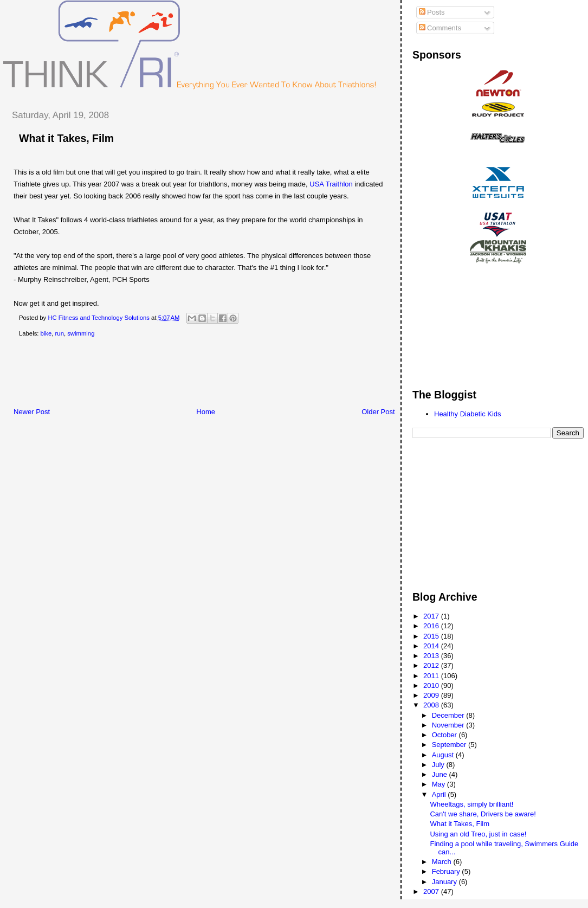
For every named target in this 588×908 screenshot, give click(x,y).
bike (46, 333)
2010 (432, 685)
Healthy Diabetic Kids (468, 414)
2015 (432, 636)
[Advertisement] (200, 375)
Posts (432, 12)
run (60, 333)
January (445, 882)
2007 (432, 891)
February (447, 871)
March (443, 862)
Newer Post (32, 412)
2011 (432, 676)
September (450, 745)
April (440, 794)
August (444, 755)
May (440, 784)
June (441, 774)
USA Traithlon (331, 184)
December (449, 715)
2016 (432, 626)
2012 (432, 665)
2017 (432, 616)
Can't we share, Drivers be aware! (483, 814)
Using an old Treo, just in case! (478, 834)
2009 (432, 695)
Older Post (378, 412)
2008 (432, 705)
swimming (81, 333)
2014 (432, 646)
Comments (440, 28)
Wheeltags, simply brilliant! (471, 804)
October (445, 735)
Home (206, 412)
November (449, 725)
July (439, 765)
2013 (432, 656)
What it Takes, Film (66, 138)
